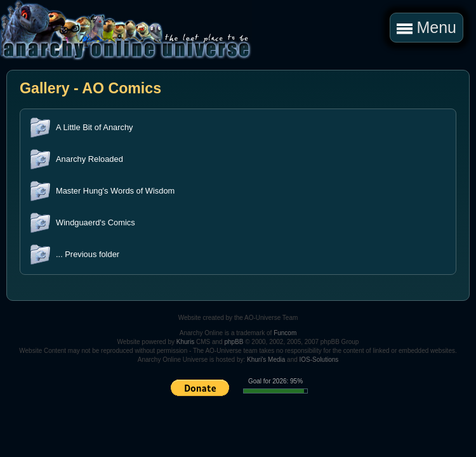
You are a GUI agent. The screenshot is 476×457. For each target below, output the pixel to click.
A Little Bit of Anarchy (95, 127)
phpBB (234, 342)
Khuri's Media (266, 360)
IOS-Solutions (319, 360)
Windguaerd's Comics (96, 222)
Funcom (285, 333)
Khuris (185, 342)
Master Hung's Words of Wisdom (115, 191)
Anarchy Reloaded (89, 159)
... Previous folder (88, 254)
